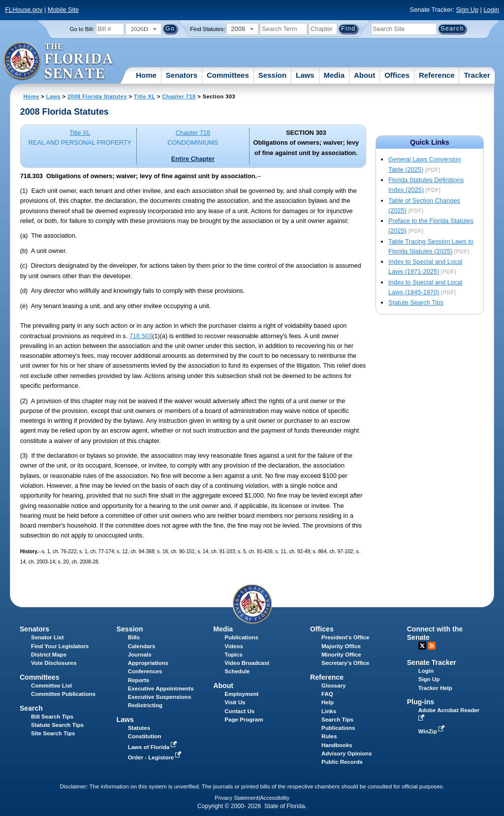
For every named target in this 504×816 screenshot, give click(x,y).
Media (334, 75)
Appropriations (148, 663)
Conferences (145, 671)
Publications (241, 637)
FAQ (327, 694)
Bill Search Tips (52, 717)
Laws (305, 75)
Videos (234, 646)
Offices (397, 75)
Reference (437, 75)
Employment (241, 694)
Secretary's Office (345, 663)
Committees (228, 75)
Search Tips (337, 720)
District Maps (49, 655)
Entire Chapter (193, 159)
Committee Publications (63, 694)
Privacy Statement (236, 798)
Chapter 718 (179, 96)
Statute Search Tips (416, 302)
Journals (140, 655)
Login (491, 10)
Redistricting (145, 705)
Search (31, 708)
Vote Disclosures (54, 663)
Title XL (144, 96)
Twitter (422, 646)
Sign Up (467, 10)
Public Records (342, 762)
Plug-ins (421, 702)
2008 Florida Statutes (97, 96)
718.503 (141, 336)
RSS (432, 646)
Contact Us (239, 711)
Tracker (477, 75)
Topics (233, 655)
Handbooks (337, 745)
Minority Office (341, 655)
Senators (182, 75)
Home (146, 75)
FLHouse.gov (24, 10)
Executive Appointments (161, 689)
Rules (329, 736)
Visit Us (235, 702)
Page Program (244, 720)
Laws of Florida (154, 747)
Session (273, 75)
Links (329, 711)
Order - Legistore (156, 757)
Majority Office (341, 646)
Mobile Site (63, 10)
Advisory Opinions (346, 753)
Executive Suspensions (160, 697)
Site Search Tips (53, 733)
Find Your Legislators (60, 646)
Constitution (145, 736)
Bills (134, 637)
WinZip (432, 731)
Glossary (333, 686)
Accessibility (275, 798)
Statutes (139, 728)
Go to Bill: (82, 29)
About (364, 75)
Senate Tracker (432, 662)
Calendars (142, 646)
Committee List (51, 686)
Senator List (47, 637)
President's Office (345, 637)
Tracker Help (435, 688)
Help (328, 702)
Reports (139, 680)
